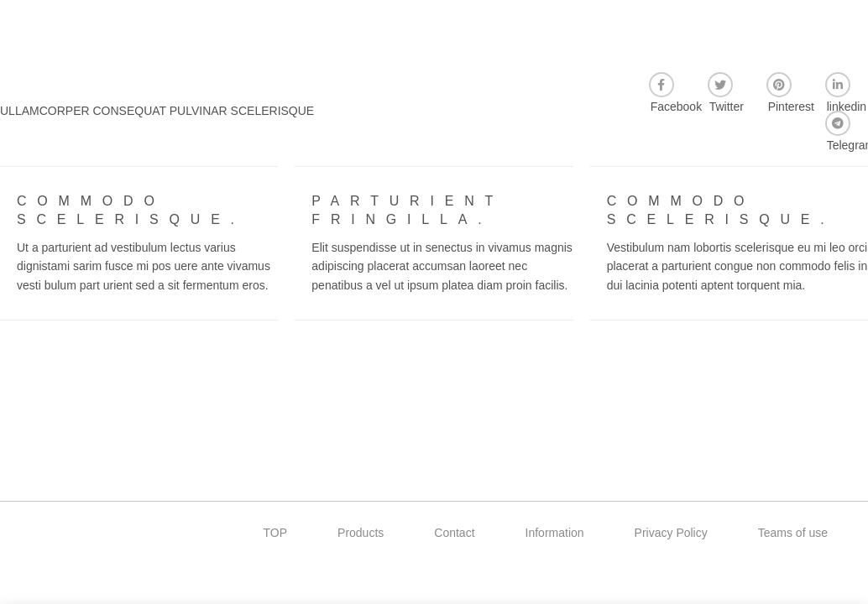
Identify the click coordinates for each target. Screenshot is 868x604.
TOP (276, 533)
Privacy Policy (671, 533)
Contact (454, 533)
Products (361, 533)
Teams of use (793, 533)
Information (555, 533)
